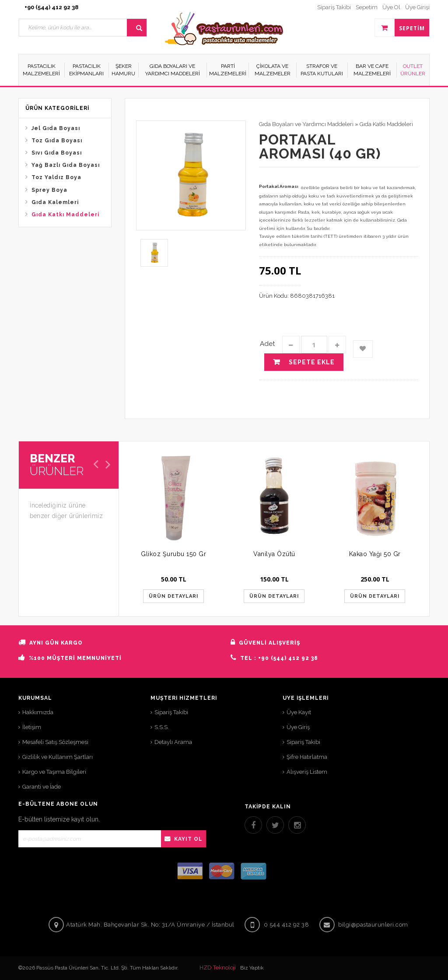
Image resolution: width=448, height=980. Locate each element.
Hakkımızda (38, 712)
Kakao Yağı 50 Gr (375, 554)
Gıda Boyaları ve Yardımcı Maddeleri (306, 124)
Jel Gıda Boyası (56, 128)
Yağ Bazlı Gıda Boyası (66, 165)
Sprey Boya (49, 190)
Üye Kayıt (299, 712)
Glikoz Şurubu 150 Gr (173, 554)
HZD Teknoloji (218, 968)
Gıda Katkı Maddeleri (65, 215)
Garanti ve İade (42, 787)
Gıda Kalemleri (55, 202)
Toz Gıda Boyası (57, 141)
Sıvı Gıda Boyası (57, 153)
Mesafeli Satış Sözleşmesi (55, 742)
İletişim (32, 727)
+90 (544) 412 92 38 (51, 7)
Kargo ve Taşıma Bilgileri (54, 772)
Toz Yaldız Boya (56, 177)
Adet (267, 344)
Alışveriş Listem (307, 772)
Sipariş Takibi (171, 712)
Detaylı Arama (173, 742)
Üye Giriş (298, 727)
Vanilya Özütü (274, 554)
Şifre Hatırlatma (307, 757)
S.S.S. (162, 727)
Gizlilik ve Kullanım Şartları (58, 757)
